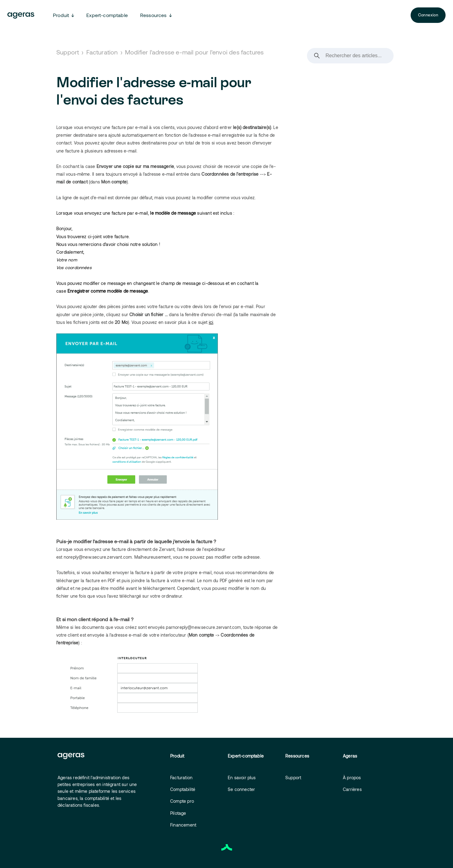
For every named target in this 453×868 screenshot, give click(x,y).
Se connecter (241, 789)
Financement (183, 825)
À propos (352, 778)
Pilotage (178, 813)
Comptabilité (183, 789)
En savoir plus (242, 778)
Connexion (428, 15)
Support (68, 52)
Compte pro (182, 801)
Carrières (352, 789)
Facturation (102, 52)
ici (211, 322)
